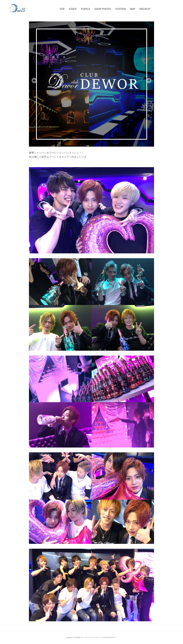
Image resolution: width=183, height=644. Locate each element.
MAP (133, 9)
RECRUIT (145, 9)
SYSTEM (120, 9)
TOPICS (86, 9)
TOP (62, 9)
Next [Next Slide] (149, 80)
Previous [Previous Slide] (34, 80)
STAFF (73, 9)
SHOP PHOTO (103, 9)
